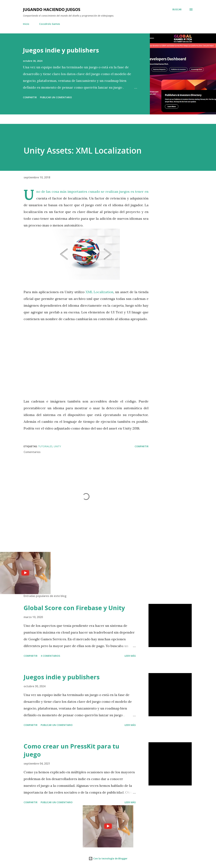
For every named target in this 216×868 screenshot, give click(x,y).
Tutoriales (45, 446)
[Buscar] (177, 9)
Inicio (26, 24)
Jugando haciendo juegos (52, 9)
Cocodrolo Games (50, 24)
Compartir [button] (30, 97)
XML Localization (100, 292)
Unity (57, 446)
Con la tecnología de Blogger (108, 858)
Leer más (130, 656)
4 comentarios (50, 656)
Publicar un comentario (56, 97)
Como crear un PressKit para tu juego (71, 750)
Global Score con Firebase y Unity (74, 608)
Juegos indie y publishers (61, 50)
